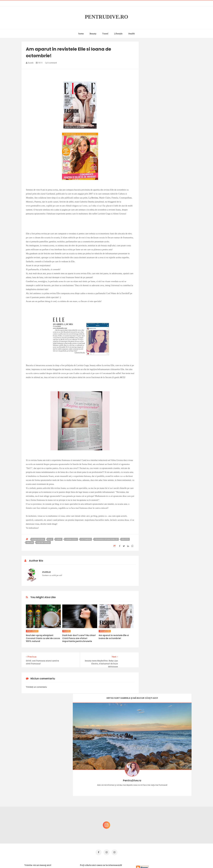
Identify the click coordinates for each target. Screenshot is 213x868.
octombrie (86, 539)
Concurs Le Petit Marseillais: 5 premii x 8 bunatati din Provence (169, 793)
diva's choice (32, 631)
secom (30, 543)
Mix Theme (131, 860)
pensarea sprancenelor (106, 539)
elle (50, 539)
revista (125, 539)
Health (132, 34)
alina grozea (38, 539)
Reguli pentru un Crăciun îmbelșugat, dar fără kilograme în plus (168, 836)
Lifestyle (118, 34)
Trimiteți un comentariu (36, 687)
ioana (59, 539)
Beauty (93, 34)
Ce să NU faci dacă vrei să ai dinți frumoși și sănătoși (166, 807)
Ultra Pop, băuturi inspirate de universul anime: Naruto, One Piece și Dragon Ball (168, 822)
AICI (122, 377)
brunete (66, 631)
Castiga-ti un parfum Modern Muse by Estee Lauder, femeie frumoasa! (168, 779)
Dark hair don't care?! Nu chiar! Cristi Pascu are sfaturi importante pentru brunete (79, 638)
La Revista (93, 198)
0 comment (51, 63)
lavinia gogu (71, 539)
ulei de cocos (43, 543)
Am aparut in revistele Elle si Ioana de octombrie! (114, 637)
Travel (105, 34)
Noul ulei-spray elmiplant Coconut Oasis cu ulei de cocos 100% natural (43, 638)
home (81, 34)
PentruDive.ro (107, 17)
